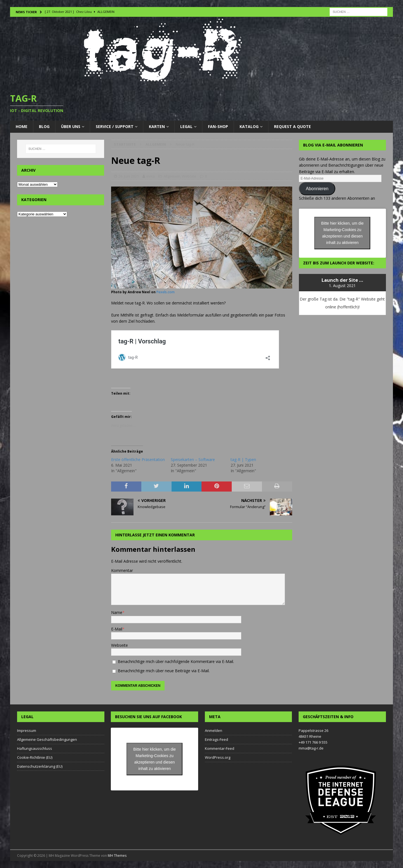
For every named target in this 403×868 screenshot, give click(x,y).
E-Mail (117, 629)
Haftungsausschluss (35, 748)
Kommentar (122, 570)
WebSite (189, 176)
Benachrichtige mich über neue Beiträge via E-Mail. (164, 671)
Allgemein (172, 176)
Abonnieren (317, 189)
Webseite (120, 645)
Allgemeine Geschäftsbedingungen (47, 739)
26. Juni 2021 (129, 176)
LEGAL (186, 126)
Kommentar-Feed (220, 748)
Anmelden (214, 730)
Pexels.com (166, 292)
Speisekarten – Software (193, 459)
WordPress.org (218, 757)
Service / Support (115, 126)
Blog (44, 126)
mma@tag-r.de (311, 748)
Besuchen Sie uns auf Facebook (148, 717)
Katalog (249, 126)
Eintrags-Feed (216, 739)
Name (117, 612)
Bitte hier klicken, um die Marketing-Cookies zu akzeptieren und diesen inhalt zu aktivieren (343, 233)
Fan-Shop (218, 126)
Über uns (71, 126)
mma (151, 176)
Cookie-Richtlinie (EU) (35, 757)
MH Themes (117, 856)
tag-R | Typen (243, 459)
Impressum (27, 730)
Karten (157, 126)
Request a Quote (292, 126)
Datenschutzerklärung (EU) (40, 766)
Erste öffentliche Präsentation (138, 459)
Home (22, 126)
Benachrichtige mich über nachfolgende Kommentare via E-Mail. (176, 661)
